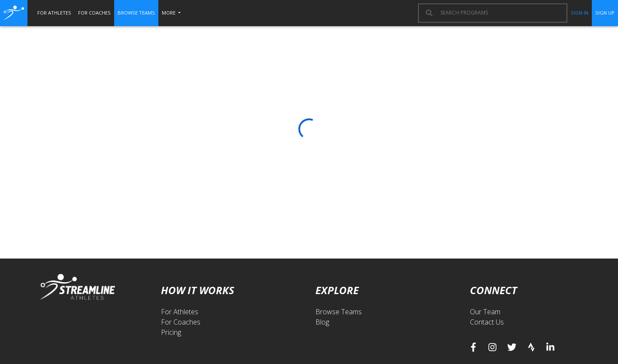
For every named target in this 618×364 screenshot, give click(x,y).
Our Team (485, 312)
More (169, 13)
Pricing (171, 332)
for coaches (94, 13)
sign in (580, 13)
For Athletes (180, 312)
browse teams (136, 13)
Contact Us (487, 322)
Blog (322, 322)
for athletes (54, 13)
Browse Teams (339, 312)
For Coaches (181, 322)
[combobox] (500, 13)
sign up (605, 13)
